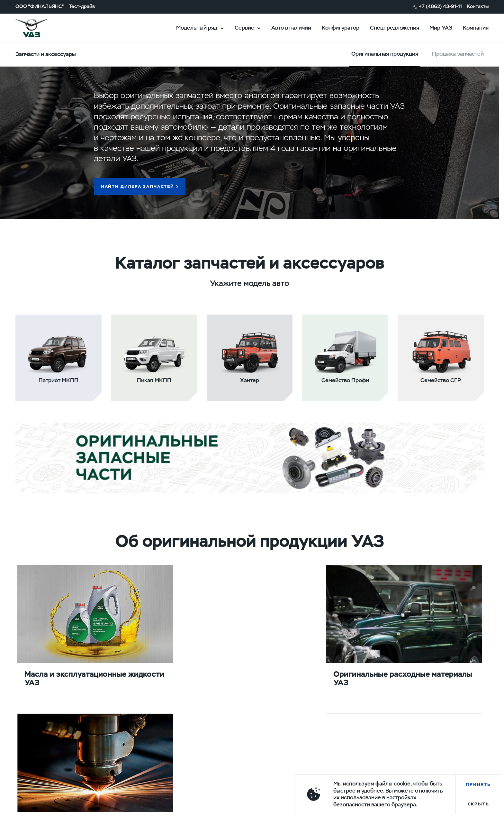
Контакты (478, 7)
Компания (476, 28)
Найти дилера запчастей (138, 186)
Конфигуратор (341, 28)
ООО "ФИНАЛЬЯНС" (40, 7)
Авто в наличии (291, 28)
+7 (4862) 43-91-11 (440, 7)
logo (40, 28)
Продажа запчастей (458, 54)
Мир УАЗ (441, 28)
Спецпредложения (395, 28)
